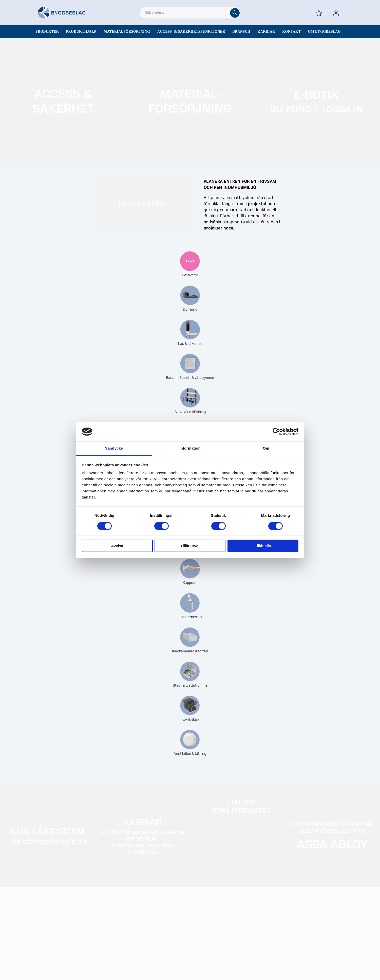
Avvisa (117, 546)
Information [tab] (190, 448)
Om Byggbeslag (324, 32)
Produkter (47, 32)
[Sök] (235, 13)
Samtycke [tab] (114, 448)
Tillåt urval (190, 546)
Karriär (266, 32)
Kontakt (291, 32)
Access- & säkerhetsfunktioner (191, 32)
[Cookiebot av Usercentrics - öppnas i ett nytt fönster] (276, 432)
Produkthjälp (81, 32)
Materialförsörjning (127, 32)
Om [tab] (266, 448)
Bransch (241, 32)
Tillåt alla (263, 546)
